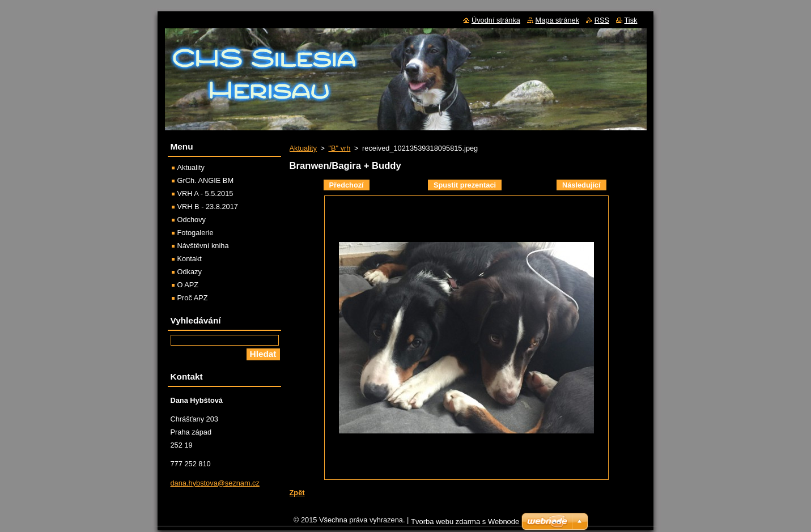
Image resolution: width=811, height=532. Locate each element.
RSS (602, 20)
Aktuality (303, 148)
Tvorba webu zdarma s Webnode (465, 524)
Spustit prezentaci (465, 185)
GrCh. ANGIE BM (206, 180)
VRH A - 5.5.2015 (205, 193)
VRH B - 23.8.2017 (208, 207)
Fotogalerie (196, 233)
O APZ (188, 285)
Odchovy (192, 220)
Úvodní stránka (496, 20)
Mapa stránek (558, 20)
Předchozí (347, 185)
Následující (581, 185)
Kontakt (190, 259)
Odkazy (190, 272)
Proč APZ (193, 298)
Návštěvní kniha (203, 246)
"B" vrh (339, 148)
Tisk (631, 20)
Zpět (297, 493)
